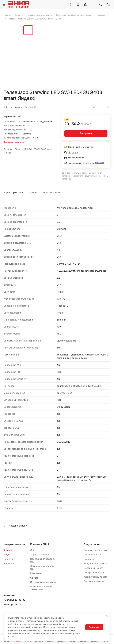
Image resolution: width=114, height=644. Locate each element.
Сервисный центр (93, 568)
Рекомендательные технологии (41, 588)
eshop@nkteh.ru (12, 604)
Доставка (89, 559)
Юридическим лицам (95, 577)
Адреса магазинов (40, 555)
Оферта (34, 578)
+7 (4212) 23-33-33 (14, 600)
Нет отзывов (16, 107)
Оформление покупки (96, 550)
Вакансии (9, 563)
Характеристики (13, 192)
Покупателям (92, 544)
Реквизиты (36, 573)
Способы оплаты (93, 555)
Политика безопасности (43, 582)
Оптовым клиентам (94, 581)
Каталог (8, 550)
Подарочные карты (94, 572)
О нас (33, 550)
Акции (7, 555)
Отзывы (32, 192)
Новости (8, 559)
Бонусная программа (95, 563)
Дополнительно (51, 192)
